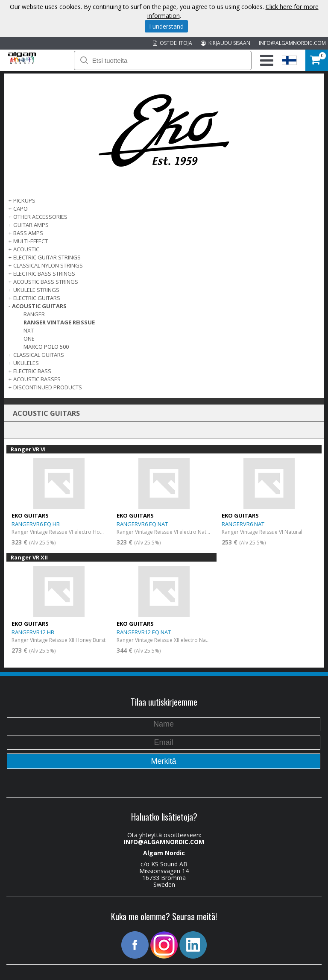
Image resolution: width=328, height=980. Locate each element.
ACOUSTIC (26, 249)
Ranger (34, 314)
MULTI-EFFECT (31, 241)
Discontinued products (48, 387)
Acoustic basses (37, 379)
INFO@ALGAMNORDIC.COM (292, 43)
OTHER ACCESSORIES (40, 217)
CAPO (20, 209)
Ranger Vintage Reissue (59, 322)
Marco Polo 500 (46, 347)
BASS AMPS (28, 233)
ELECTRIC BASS (32, 371)
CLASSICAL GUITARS (39, 355)
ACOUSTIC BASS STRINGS (46, 282)
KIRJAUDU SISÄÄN (225, 43)
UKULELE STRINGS (36, 290)
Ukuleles (26, 363)
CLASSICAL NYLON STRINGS (48, 265)
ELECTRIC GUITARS (37, 298)
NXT (29, 330)
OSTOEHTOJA (173, 43)
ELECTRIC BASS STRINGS (44, 274)
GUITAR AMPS (31, 225)
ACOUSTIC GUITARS (39, 306)
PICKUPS (24, 200)
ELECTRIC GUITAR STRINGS (47, 257)
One (29, 338)
